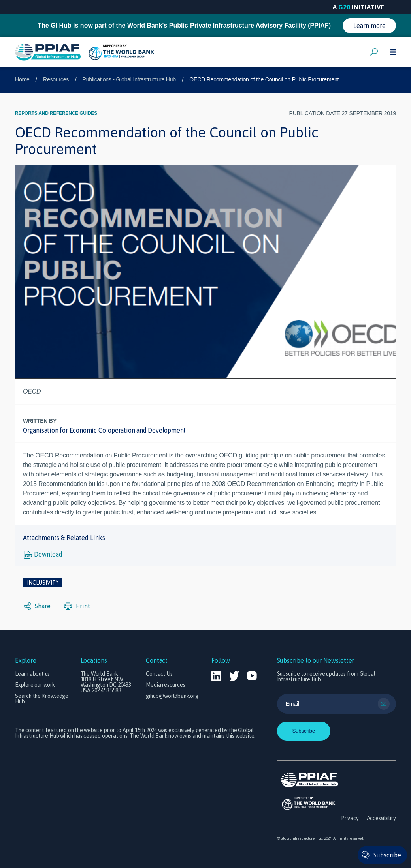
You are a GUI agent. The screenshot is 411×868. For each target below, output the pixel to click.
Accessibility (381, 818)
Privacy (350, 818)
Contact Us (159, 674)
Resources (56, 79)
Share (37, 606)
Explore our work (35, 685)
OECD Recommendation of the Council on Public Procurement (264, 79)
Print (77, 606)
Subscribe (387, 855)
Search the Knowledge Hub (42, 699)
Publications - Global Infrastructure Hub (129, 79)
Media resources (165, 685)
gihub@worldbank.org (172, 696)
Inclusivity (43, 583)
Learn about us (32, 674)
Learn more (370, 26)
